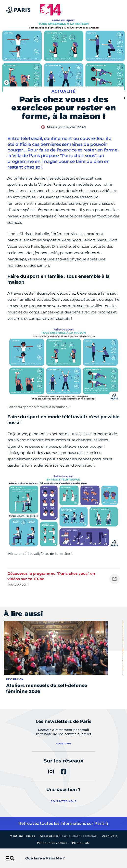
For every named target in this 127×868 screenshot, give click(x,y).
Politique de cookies (52, 843)
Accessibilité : (68, 836)
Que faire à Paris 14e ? (45, 858)
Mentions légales (22, 836)
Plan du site (81, 843)
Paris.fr (102, 823)
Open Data (110, 836)
